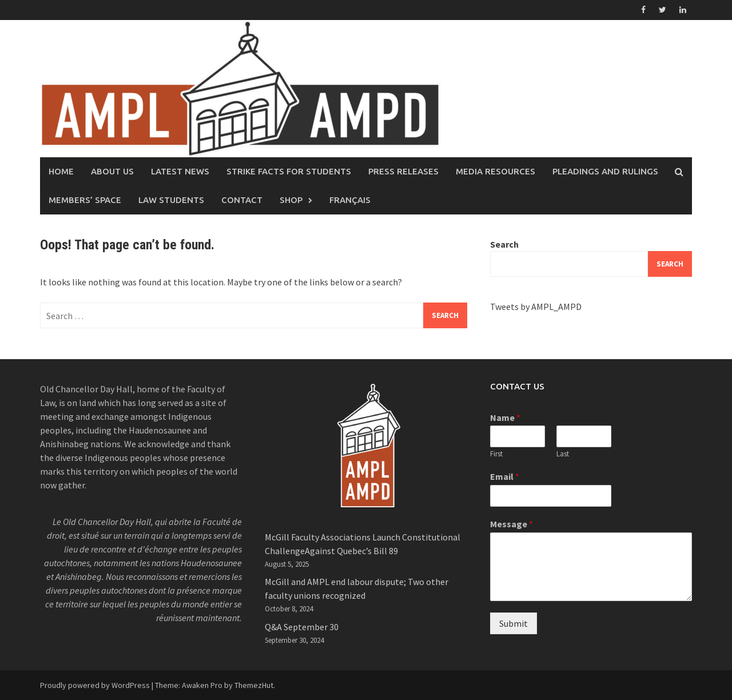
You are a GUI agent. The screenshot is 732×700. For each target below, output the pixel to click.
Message (512, 524)
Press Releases (403, 171)
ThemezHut (254, 685)
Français (350, 200)
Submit (514, 623)
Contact (242, 200)
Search (504, 244)
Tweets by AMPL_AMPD (536, 307)
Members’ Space (85, 200)
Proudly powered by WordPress (95, 685)
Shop (291, 200)
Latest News (180, 171)
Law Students (171, 200)
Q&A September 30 (302, 627)
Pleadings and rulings (605, 171)
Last (563, 454)
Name (505, 417)
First (496, 454)
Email (505, 476)
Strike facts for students (289, 171)
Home (61, 171)
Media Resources (496, 171)
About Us (112, 171)
